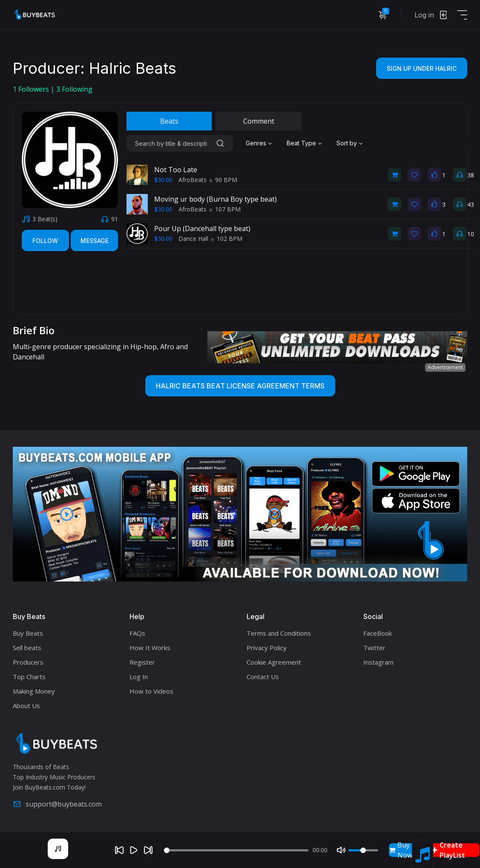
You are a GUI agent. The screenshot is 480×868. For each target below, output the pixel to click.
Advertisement (445, 367)
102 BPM (227, 239)
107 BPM (225, 209)
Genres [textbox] (256, 143)
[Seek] (236, 850)
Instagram (378, 662)
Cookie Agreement (274, 662)
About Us (26, 706)
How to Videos (151, 691)
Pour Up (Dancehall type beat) (202, 229)
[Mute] (341, 850)
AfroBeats (193, 180)
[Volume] (363, 850)
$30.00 (163, 180)
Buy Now (401, 850)
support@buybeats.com (57, 804)
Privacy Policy (267, 648)
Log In (139, 677)
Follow (45, 241)
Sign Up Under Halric (422, 68)
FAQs (137, 633)
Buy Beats (28, 633)
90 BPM (223, 180)
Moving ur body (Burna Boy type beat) (216, 199)
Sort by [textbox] (347, 143)
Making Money (34, 691)
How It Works (150, 648)
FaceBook (378, 633)
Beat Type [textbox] (301, 143)
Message (95, 241)
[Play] (134, 850)
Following (74, 89)
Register (142, 662)
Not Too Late (176, 170)
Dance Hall (193, 239)
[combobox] (260, 143)
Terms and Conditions (279, 633)
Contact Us (263, 677)
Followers (32, 89)
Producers (28, 662)
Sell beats (27, 648)
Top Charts (29, 677)
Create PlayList (448, 850)
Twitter (374, 648)
